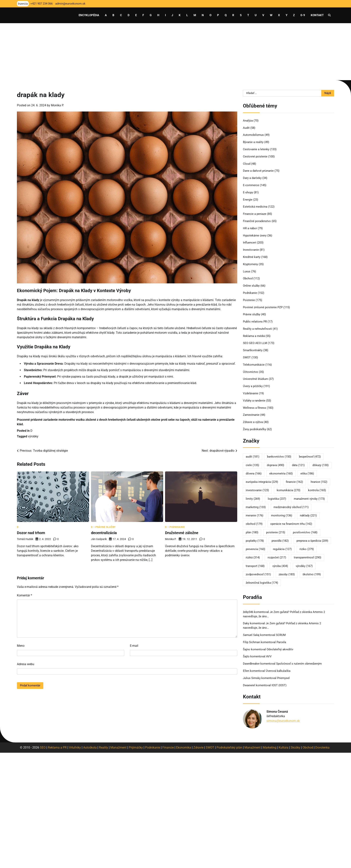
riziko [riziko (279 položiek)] (307, 549)
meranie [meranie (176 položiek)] (255, 515)
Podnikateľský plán (229, 747)
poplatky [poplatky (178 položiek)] (255, 541)
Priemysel (283, 678)
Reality (104, 747)
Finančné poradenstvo (257, 221)
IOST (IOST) (279, 685)
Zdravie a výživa (253, 422)
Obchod (248, 278)
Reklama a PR (57, 747)
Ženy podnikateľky (255, 429)
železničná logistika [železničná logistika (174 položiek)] (262, 583)
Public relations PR (255, 322)
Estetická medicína (255, 207)
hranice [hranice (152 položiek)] (319, 482)
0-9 (303, 15)
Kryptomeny (250, 264)
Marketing (270, 747)
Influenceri (250, 243)
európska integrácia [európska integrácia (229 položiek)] (262, 482)
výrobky (33, 436)
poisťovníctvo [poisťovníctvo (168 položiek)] (305, 532)
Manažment (118, 747)
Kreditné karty (252, 257)
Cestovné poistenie (255, 157)
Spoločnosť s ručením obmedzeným (299, 664)
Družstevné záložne (182, 533)
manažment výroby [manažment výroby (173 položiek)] (309, 499)
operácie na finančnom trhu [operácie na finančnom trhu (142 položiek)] (291, 524)
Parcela (281, 642)
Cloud (247, 164)
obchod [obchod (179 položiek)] (254, 524)
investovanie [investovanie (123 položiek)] (257, 490)
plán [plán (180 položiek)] (252, 532)
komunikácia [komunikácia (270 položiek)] (289, 490)
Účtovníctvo (251, 372)
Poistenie (249, 300)
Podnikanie (177, 527)
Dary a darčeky (252, 178)
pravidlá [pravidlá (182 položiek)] (280, 541)
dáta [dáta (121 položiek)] (298, 465)
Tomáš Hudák (25, 539)
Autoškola (90, 747)
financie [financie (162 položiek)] (294, 482)
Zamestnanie (251, 415)
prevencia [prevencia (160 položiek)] (255, 549)
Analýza (248, 121)
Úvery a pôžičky (253, 386)
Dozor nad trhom (31, 533)
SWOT (247, 357)
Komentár (25, 595)
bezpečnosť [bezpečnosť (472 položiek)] (310, 457)
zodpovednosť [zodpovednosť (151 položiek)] (258, 574)
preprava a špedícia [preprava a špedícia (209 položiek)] (312, 541)
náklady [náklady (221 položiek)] (308, 515)
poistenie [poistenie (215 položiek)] (276, 532)
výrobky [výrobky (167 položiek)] (304, 566)
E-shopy (248, 192)
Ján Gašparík (99, 539)
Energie (248, 200)
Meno (21, 646)
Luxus (247, 271)
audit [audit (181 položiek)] (253, 457)
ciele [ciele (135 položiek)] (252, 465)
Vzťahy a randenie (254, 401)
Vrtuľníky (75, 747)
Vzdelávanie (251, 393)
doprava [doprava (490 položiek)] (276, 465)
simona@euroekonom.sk (283, 721)
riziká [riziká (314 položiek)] (253, 557)
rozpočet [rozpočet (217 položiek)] (277, 557)
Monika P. (57, 105)
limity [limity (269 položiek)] (253, 499)
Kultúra (283, 747)
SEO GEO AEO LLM (255, 343)
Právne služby (106, 527)
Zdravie (198, 747)
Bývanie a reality (253, 142)
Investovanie (251, 250)
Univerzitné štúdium (255, 379)
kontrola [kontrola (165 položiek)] (317, 490)
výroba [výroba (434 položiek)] (280, 566)
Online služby (251, 286)
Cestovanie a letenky (256, 149)
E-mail (134, 646)
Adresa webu (26, 664)
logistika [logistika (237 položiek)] (277, 499)
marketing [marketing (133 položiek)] (256, 507)
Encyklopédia (89, 15)
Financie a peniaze (255, 214)
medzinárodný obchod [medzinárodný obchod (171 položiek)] (291, 507)
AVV (269, 656)
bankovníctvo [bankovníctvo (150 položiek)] (279, 457)
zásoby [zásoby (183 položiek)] (287, 574)
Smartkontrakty (253, 350)
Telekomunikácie (254, 365)
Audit (246, 128)
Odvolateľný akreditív (280, 649)
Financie (168, 747)
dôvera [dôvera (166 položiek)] (254, 474)
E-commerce (251, 185)
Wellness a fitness (255, 408)
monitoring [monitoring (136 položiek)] (282, 515)
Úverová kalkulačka (278, 671)
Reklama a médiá (254, 336)
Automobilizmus (253, 135)
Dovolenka (322, 747)
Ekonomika (184, 747)
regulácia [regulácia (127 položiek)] (282, 549)
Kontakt (317, 15)
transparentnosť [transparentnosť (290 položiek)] (308, 557)
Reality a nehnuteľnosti (257, 329)
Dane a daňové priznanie (258, 171)
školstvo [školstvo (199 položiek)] (312, 574)
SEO (43, 747)
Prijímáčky (136, 747)
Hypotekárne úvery (255, 236)
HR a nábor (250, 228)
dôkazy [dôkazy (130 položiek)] (321, 465)
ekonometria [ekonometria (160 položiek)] (281, 474)
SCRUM (281, 635)
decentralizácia (104, 533)
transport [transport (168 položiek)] (255, 566)
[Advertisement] (175, 52)
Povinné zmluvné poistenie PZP (263, 307)
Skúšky (295, 747)
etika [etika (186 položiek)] (307, 474)
